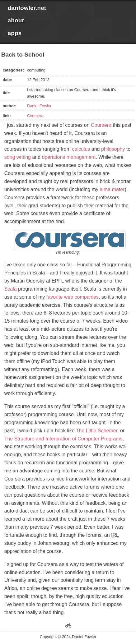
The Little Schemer (97, 431)
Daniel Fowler (39, 106)
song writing (18, 157)
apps (15, 33)
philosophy (113, 149)
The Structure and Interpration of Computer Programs (63, 439)
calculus (81, 149)
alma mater (112, 189)
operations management (69, 157)
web (69, 297)
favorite (54, 297)
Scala (11, 289)
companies (87, 297)
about (16, 20)
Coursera (35, 116)
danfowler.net (27, 8)
